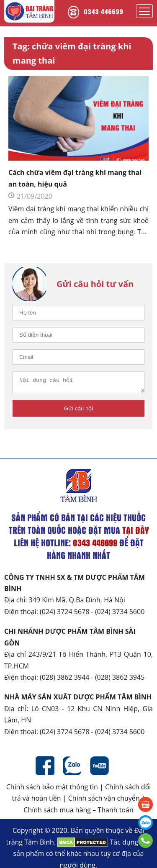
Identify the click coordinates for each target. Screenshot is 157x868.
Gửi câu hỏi (79, 411)
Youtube (99, 768)
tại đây (135, 533)
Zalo (72, 768)
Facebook (45, 768)
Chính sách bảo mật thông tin (52, 789)
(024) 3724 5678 (64, 614)
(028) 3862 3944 (64, 680)
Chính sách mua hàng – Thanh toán (78, 812)
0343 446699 (103, 11)
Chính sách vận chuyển (104, 801)
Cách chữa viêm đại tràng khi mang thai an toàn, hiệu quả (75, 178)
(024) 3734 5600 (120, 614)
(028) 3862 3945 (120, 680)
